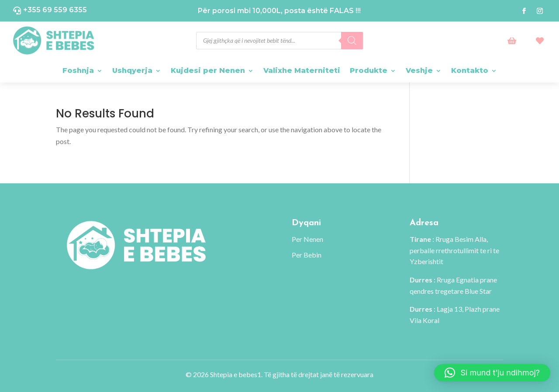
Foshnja (78, 70)
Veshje (419, 70)
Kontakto (470, 70)
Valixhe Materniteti (302, 70)
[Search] (352, 41)
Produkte (369, 70)
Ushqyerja (132, 70)
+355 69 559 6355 (55, 10)
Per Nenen (307, 239)
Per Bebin (307, 255)
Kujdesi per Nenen (208, 70)
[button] (492, 373)
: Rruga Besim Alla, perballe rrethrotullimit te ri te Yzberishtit (454, 250)
